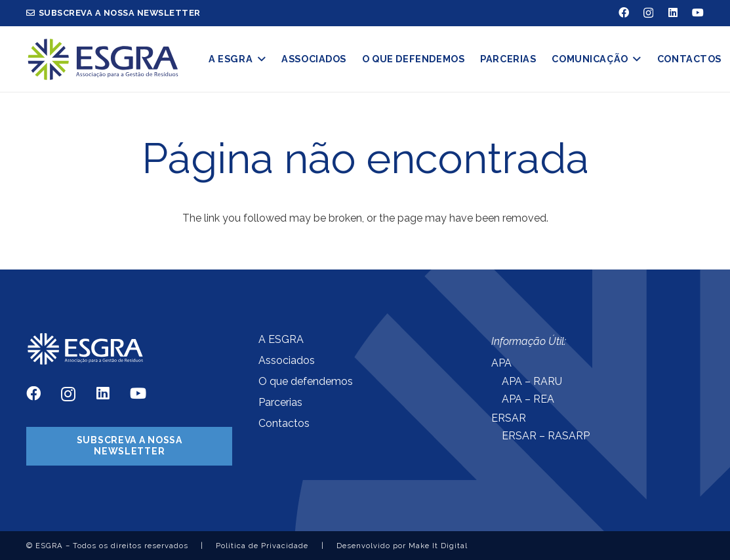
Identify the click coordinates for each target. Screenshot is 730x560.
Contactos (284, 423)
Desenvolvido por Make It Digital (402, 546)
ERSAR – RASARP (546, 436)
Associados (287, 360)
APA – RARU (532, 381)
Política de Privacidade (262, 546)
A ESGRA (281, 339)
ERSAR (509, 418)
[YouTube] (698, 12)
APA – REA (528, 399)
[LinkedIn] (673, 12)
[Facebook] (624, 12)
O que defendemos (306, 381)
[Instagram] (648, 13)
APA (501, 363)
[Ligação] (103, 59)
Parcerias (280, 402)
